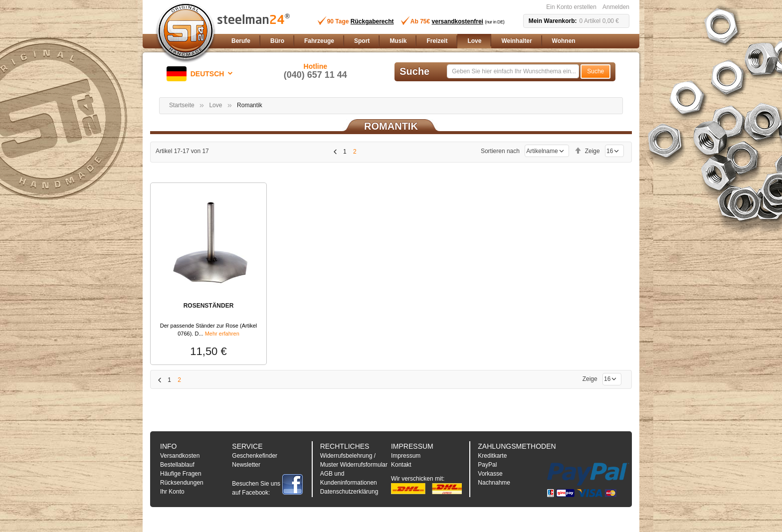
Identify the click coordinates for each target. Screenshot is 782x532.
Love (215, 105)
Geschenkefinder (255, 456)
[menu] (428, 41)
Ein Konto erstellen (571, 7)
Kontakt (401, 465)
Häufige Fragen (181, 474)
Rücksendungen (182, 483)
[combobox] (513, 71)
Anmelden (616, 7)
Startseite (182, 105)
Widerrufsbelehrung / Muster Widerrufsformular (354, 460)
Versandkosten (180, 456)
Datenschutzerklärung (349, 492)
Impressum (406, 456)
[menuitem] (241, 41)
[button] (201, 74)
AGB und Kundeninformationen (349, 478)
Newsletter (246, 465)
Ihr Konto (172, 492)
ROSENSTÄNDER (209, 306)
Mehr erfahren (222, 334)
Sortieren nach (500, 151)
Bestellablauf (177, 465)
